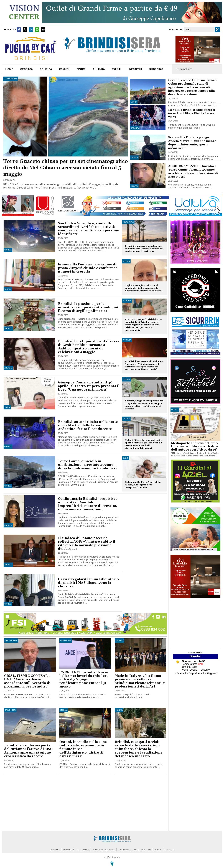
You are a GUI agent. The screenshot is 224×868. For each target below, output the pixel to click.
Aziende (126, 419)
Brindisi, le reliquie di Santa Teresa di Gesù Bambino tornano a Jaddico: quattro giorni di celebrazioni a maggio (89, 347)
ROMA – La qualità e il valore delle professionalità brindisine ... (132, 696)
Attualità (135, 128)
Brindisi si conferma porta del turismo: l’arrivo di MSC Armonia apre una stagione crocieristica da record (28, 751)
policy (158, 850)
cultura (99, 69)
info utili (135, 69)
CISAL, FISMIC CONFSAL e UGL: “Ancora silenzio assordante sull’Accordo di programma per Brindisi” (27, 681)
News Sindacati (11, 640)
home (9, 69)
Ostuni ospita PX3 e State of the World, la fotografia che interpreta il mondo (143, 485)
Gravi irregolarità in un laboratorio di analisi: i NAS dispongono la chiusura (88, 583)
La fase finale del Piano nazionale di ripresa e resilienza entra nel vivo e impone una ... (83, 696)
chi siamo (55, 850)
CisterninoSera (11, 79)
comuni (64, 69)
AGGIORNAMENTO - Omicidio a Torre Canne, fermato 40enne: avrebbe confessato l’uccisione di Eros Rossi (193, 171)
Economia (127, 301)
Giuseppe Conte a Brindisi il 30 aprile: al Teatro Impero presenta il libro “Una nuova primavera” (89, 386)
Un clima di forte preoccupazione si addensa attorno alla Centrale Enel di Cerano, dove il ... (192, 104)
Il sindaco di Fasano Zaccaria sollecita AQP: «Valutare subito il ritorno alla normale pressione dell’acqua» (87, 543)
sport (81, 69)
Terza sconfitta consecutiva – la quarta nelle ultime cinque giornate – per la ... (192, 126)
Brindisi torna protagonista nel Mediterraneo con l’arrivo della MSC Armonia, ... (28, 766)
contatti (170, 850)
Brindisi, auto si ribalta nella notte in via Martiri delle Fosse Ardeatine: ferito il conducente (88, 425)
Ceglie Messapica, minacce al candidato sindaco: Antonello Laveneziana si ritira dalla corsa (143, 288)
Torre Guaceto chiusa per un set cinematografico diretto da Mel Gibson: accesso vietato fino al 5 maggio (66, 168)
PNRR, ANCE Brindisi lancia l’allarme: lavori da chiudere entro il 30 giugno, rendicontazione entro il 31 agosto (84, 679)
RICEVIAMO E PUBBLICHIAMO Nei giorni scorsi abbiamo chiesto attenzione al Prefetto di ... (28, 696)
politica (46, 69)
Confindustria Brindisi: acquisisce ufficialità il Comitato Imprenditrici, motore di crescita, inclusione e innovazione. (88, 504)
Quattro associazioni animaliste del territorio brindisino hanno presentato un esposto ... (139, 766)
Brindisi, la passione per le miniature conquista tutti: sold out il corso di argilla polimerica (88, 307)
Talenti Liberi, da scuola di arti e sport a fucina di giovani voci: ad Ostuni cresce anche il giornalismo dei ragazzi (143, 444)
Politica (8, 289)
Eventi (117, 69)
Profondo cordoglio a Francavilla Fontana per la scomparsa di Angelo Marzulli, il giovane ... (193, 158)
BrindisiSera (66, 640)
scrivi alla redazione (104, 850)
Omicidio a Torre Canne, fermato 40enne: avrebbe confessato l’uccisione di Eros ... (190, 186)
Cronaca (134, 158)
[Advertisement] (46, 822)
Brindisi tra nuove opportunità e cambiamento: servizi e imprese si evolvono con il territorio (144, 249)
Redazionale (128, 222)
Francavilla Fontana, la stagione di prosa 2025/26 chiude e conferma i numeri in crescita (88, 268)
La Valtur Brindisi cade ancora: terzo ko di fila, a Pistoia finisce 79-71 (192, 113)
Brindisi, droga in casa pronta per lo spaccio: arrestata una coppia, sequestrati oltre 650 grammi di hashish (144, 405)
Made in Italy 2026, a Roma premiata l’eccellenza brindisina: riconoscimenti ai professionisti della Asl (140, 681)
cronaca (26, 69)
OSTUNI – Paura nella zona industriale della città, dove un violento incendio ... (85, 766)
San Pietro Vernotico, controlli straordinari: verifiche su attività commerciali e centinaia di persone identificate (88, 229)
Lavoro (134, 102)
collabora (83, 850)
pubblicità (69, 850)
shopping (156, 69)
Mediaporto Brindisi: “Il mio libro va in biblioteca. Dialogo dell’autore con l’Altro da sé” (195, 446)
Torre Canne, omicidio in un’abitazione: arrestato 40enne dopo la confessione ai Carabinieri (87, 465)
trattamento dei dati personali (135, 850)
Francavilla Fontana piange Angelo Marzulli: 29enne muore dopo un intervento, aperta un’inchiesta (192, 143)
